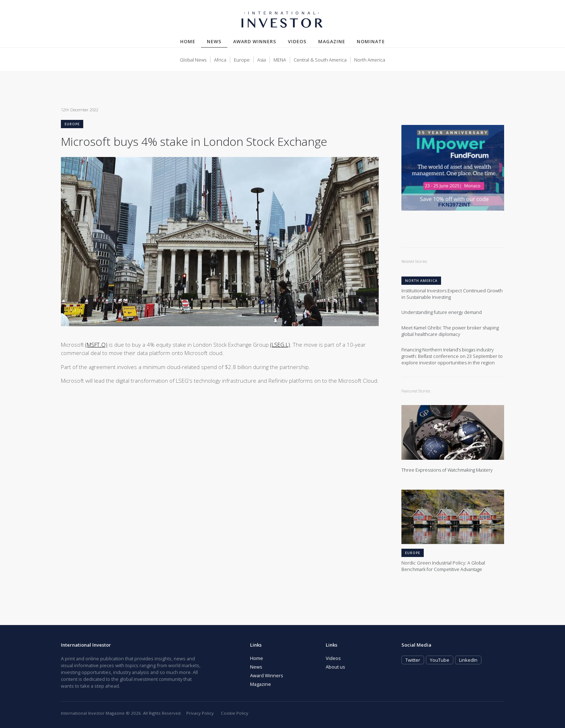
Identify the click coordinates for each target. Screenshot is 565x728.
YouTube (440, 660)
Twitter (413, 660)
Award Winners (255, 41)
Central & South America (320, 60)
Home (188, 41)
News (217, 41)
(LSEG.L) (280, 345)
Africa (220, 60)
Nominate (371, 41)
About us (335, 667)
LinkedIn (468, 660)
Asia (262, 60)
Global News (193, 60)
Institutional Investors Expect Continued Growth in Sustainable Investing (452, 294)
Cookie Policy (235, 713)
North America (370, 60)
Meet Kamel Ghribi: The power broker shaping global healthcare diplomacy (450, 331)
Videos (297, 41)
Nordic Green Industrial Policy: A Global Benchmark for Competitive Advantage (443, 566)
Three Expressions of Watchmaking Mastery (447, 470)
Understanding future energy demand (442, 312)
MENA (280, 60)
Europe (242, 60)
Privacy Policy (200, 713)
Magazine (332, 41)
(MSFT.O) (96, 345)
